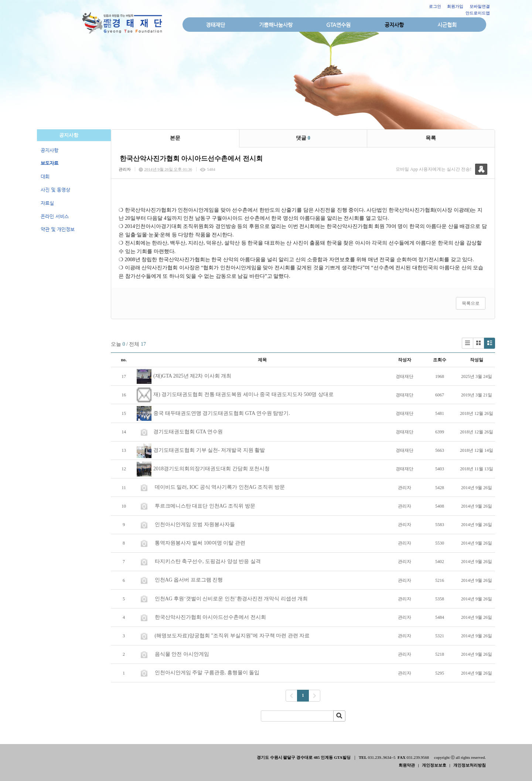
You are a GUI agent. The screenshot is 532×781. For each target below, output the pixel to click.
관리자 (125, 169)
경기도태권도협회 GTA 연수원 (188, 432)
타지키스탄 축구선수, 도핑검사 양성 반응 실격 (208, 561)
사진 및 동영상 (55, 190)
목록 (431, 138)
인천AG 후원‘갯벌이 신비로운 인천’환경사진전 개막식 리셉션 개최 (231, 599)
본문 (175, 138)
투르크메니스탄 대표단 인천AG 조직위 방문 (205, 506)
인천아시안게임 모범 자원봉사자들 (195, 524)
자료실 (47, 203)
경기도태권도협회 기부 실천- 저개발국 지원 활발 (209, 450)
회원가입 (455, 6)
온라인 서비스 (55, 216)
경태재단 (215, 25)
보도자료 (50, 163)
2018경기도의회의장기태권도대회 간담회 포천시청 (212, 469)
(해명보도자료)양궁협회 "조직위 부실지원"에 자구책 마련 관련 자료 (232, 636)
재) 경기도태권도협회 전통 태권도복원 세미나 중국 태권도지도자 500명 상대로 (243, 394)
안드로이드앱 (478, 13)
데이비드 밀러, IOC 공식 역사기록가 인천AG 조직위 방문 (220, 487)
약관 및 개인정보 (58, 229)
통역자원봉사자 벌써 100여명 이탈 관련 (200, 543)
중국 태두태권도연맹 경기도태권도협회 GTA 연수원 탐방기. (222, 413)
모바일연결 (480, 6)
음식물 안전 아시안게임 (182, 654)
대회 (45, 176)
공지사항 (394, 25)
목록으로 (471, 303)
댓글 (303, 138)
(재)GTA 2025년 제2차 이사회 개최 (192, 376)
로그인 (435, 6)
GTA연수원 (338, 25)
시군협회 (447, 25)
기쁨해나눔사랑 (276, 25)
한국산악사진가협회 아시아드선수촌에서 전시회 (210, 617)
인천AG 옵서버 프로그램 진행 (189, 580)
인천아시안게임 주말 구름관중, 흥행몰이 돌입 (207, 673)
